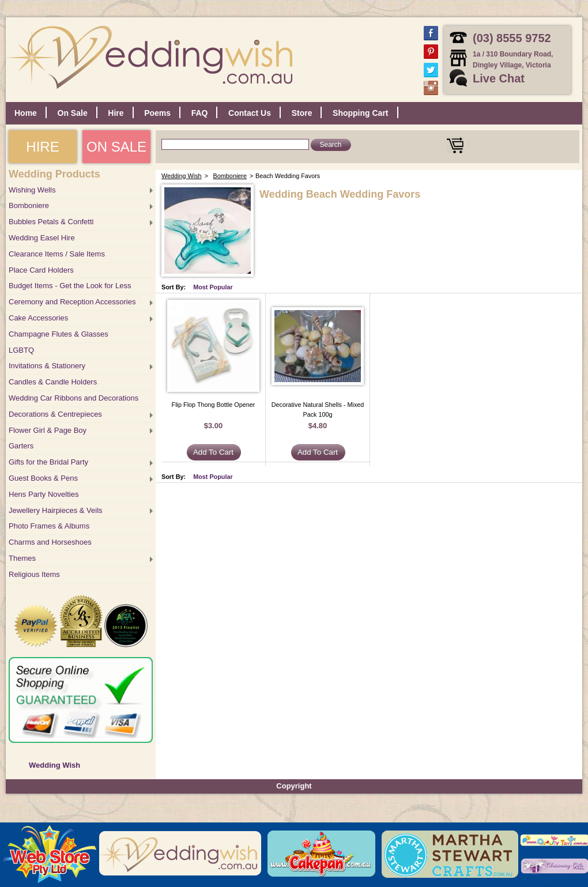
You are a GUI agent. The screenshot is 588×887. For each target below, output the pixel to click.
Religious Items (34, 574)
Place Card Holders (41, 270)
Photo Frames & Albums (49, 526)
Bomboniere (29, 205)
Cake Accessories (38, 318)
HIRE (42, 147)
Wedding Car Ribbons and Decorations (73, 398)
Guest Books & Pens (43, 478)
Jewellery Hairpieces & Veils (56, 510)
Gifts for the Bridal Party (48, 462)
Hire (116, 113)
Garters (21, 446)
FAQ (200, 113)
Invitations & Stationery (47, 366)
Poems (157, 113)
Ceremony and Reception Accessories (72, 302)
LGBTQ (21, 350)
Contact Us (250, 113)
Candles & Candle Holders (53, 382)
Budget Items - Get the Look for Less (70, 286)
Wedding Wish (54, 765)
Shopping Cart (360, 113)
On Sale (73, 113)
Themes (22, 558)
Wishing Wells (32, 190)
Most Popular (213, 287)
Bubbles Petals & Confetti (51, 222)
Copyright (294, 786)
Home (26, 113)
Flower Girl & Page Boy (48, 430)
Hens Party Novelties (44, 494)
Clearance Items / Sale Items (57, 254)
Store (302, 113)
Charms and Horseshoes (50, 542)
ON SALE (116, 147)
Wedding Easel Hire (42, 238)
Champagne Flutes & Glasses (59, 334)
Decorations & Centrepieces (55, 414)
